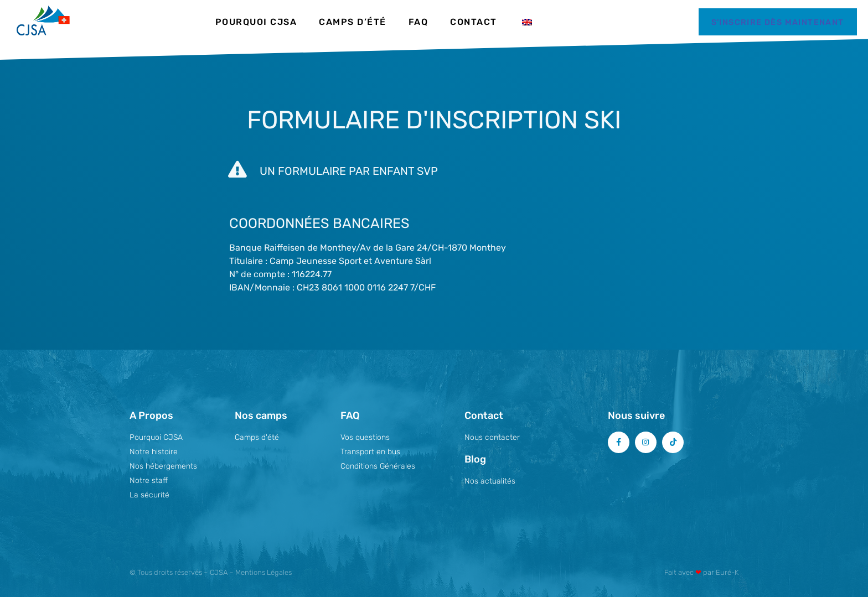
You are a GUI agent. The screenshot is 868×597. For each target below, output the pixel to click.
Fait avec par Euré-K (701, 572)
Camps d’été (353, 22)
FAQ (418, 22)
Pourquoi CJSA (256, 22)
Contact (474, 22)
